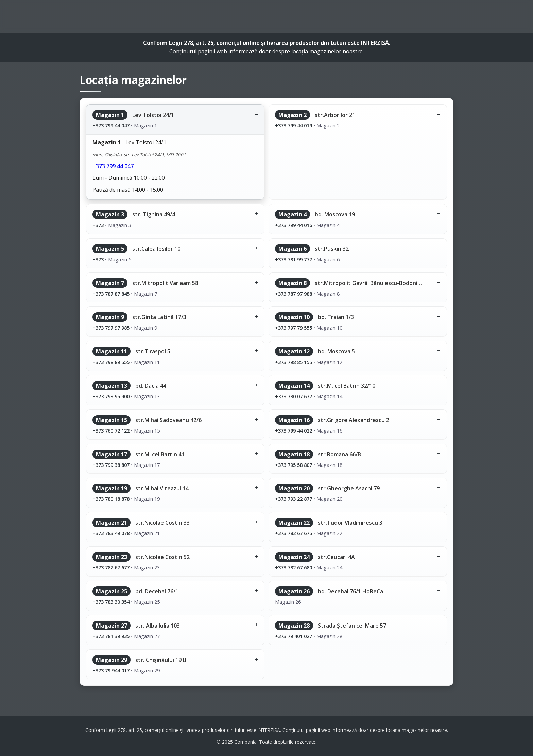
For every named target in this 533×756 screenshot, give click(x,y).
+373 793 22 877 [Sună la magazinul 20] (294, 499)
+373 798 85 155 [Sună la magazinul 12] (294, 362)
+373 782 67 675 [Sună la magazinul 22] (294, 533)
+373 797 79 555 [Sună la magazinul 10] (294, 328)
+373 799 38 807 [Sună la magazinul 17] (111, 465)
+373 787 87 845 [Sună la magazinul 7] (111, 294)
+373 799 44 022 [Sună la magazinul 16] (294, 430)
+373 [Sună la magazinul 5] (98, 259)
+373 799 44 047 (113, 166)
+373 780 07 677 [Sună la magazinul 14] (294, 396)
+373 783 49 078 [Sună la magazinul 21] (111, 533)
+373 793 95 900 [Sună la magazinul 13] (111, 396)
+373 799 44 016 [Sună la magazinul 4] (294, 225)
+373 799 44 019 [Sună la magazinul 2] (294, 125)
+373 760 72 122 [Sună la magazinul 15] (111, 430)
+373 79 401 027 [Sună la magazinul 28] (294, 636)
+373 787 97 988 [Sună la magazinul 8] (294, 294)
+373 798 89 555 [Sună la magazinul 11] (111, 362)
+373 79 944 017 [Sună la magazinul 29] (111, 670)
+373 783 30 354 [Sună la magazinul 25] (111, 602)
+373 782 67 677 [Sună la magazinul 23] (111, 567)
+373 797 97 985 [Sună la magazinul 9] (111, 328)
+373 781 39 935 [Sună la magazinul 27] (111, 636)
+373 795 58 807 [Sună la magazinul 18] (294, 465)
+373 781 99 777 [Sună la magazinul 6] (294, 259)
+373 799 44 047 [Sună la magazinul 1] (111, 125)
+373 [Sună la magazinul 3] (98, 225)
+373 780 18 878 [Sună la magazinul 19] (111, 499)
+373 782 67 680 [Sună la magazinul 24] (294, 567)
